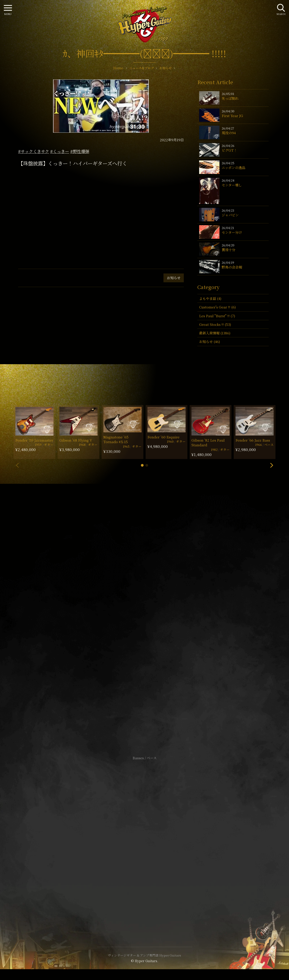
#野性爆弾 (80, 151)
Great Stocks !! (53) (215, 324)
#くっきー (60, 151)
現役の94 (229, 133)
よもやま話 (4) (210, 298)
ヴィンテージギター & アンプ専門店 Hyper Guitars (144, 955)
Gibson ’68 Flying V (76, 440)
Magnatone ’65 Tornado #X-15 (116, 439)
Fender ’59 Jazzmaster (34, 440)
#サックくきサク (34, 151)
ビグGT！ (229, 150)
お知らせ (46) (210, 342)
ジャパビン (230, 215)
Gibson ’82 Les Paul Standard (208, 443)
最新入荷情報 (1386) (215, 333)
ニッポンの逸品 (233, 168)
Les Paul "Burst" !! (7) (217, 316)
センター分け (232, 232)
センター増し (232, 185)
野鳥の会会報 (232, 267)
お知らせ (174, 278)
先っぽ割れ (230, 98)
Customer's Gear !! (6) (217, 307)
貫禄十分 (228, 250)
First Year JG (232, 116)
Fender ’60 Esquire (163, 437)
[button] (142, 465)
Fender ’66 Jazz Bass (253, 440)
